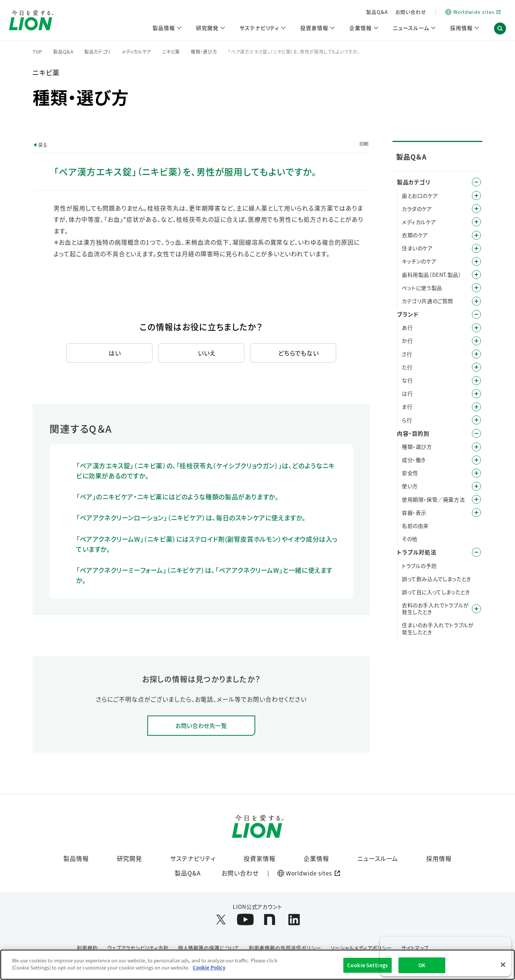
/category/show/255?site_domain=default (476, 248)
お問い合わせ (411, 12)
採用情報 (439, 859)
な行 (407, 380)
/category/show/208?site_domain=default (476, 235)
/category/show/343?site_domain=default (476, 301)
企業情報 (316, 859)
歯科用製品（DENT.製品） (431, 275)
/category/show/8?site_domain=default (476, 433)
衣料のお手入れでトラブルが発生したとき (435, 608)
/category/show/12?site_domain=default (476, 314)
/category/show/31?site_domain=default (476, 420)
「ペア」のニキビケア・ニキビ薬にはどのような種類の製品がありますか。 (177, 497)
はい (115, 353)
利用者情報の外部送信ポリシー (285, 948)
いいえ (207, 353)
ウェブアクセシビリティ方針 (138, 948)
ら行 (407, 420)
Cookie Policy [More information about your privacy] (209, 967)
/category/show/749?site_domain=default (476, 275)
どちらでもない (299, 353)
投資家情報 (260, 859)
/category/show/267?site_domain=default (476, 261)
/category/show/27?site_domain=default (476, 381)
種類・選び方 (204, 52)
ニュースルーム (378, 859)
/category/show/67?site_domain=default (476, 473)
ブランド (408, 314)
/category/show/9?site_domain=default (476, 447)
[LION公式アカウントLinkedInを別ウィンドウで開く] (294, 920)
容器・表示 (414, 512)
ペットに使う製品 (422, 288)
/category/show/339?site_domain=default (476, 407)
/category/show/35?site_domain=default (476, 328)
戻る (43, 145)
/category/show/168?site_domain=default (476, 609)
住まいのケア (417, 248)
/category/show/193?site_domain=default (476, 209)
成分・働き (414, 460)
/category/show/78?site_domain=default (476, 499)
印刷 (364, 144)
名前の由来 (415, 526)
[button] (500, 29)
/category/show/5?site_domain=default (476, 196)
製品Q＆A (63, 52)
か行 (407, 341)
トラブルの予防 (419, 566)
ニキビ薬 (171, 52)
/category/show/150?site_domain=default (476, 222)
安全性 (410, 473)
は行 (407, 393)
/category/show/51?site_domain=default (476, 486)
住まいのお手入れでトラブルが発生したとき (438, 628)
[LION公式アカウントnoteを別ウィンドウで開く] (270, 920)
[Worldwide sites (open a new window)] (473, 12)
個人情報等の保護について (209, 948)
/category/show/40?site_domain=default (476, 460)
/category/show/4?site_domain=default (476, 182)
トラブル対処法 (417, 552)
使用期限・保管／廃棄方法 (433, 499)
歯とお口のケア (420, 196)
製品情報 (76, 859)
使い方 (410, 486)
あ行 (407, 327)
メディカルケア (136, 52)
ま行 (407, 406)
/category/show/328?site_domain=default (476, 288)
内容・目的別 (413, 433)
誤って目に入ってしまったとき (436, 592)
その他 (410, 539)
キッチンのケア (419, 261)
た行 (407, 367)
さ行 (407, 354)
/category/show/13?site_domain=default (476, 341)
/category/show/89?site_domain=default (476, 512)
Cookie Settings (368, 965)
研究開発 (130, 859)
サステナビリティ (193, 859)
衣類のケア (415, 235)
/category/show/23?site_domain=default (476, 367)
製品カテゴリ (98, 52)
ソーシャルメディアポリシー (361, 948)
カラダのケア (417, 209)
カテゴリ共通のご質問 (427, 301)
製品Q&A (377, 12)
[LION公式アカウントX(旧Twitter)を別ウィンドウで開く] (221, 920)
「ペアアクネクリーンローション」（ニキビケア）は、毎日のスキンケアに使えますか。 (191, 518)
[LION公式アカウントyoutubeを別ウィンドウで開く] (245, 920)
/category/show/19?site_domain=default (476, 354)
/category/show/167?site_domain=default (476, 552)
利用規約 (87, 948)
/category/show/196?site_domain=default (476, 394)
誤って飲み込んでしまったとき (436, 579)
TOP (37, 52)
